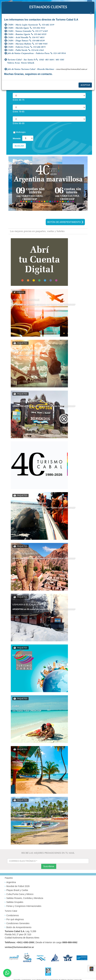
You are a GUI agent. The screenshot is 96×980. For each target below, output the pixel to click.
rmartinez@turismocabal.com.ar (72, 69)
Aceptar (85, 85)
